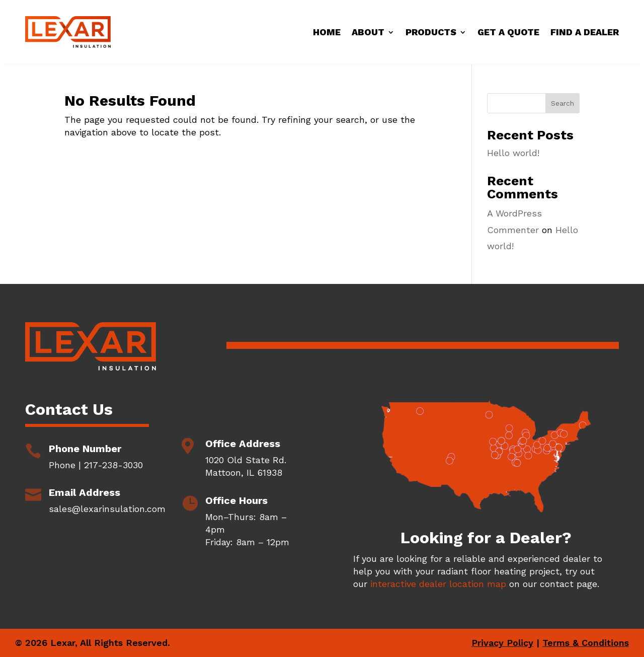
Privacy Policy (502, 643)
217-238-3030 (113, 465)
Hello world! (513, 153)
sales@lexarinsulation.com (107, 509)
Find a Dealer (585, 32)
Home (327, 32)
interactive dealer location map (438, 584)
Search (562, 103)
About (368, 32)
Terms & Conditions (586, 643)
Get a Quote (508, 32)
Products (431, 32)
